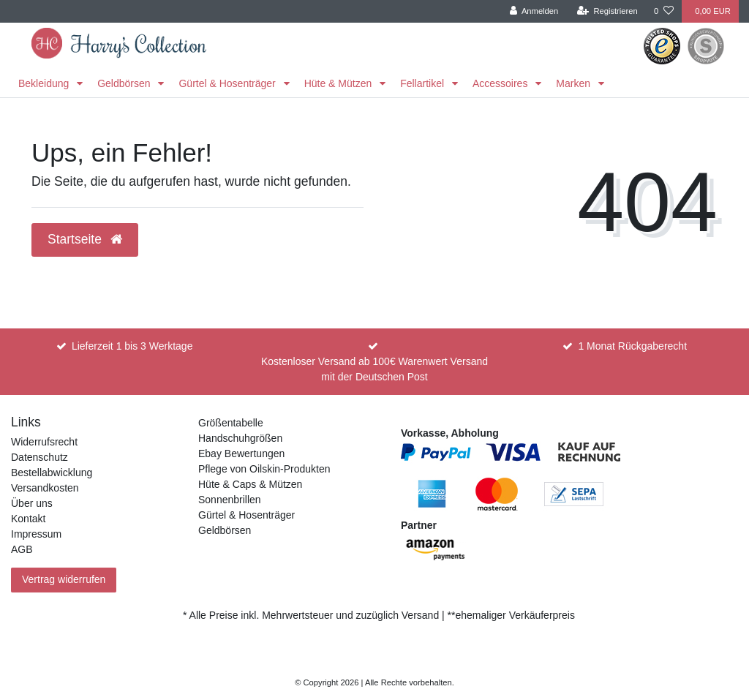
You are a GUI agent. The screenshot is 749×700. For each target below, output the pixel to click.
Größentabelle (231, 423)
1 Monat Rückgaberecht (632, 346)
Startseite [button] (85, 239)
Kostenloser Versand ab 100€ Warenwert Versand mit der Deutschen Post (374, 369)
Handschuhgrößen (240, 438)
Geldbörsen (125, 83)
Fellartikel (424, 83)
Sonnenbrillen (230, 500)
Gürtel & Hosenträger (228, 83)
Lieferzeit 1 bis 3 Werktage (132, 346)
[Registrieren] (607, 11)
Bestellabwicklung (52, 473)
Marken (575, 83)
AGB (22, 549)
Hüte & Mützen (340, 83)
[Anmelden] (534, 11)
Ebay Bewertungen (241, 454)
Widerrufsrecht (44, 442)
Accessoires (501, 83)
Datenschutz (39, 457)
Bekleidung (45, 83)
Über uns (32, 503)
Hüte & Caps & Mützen (250, 484)
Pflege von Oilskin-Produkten (264, 469)
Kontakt (28, 519)
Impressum (36, 534)
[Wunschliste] (664, 11)
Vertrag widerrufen (64, 579)
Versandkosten (45, 488)
